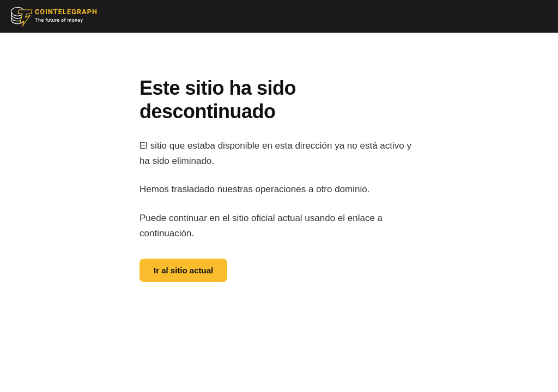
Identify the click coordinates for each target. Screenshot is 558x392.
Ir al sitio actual (183, 270)
